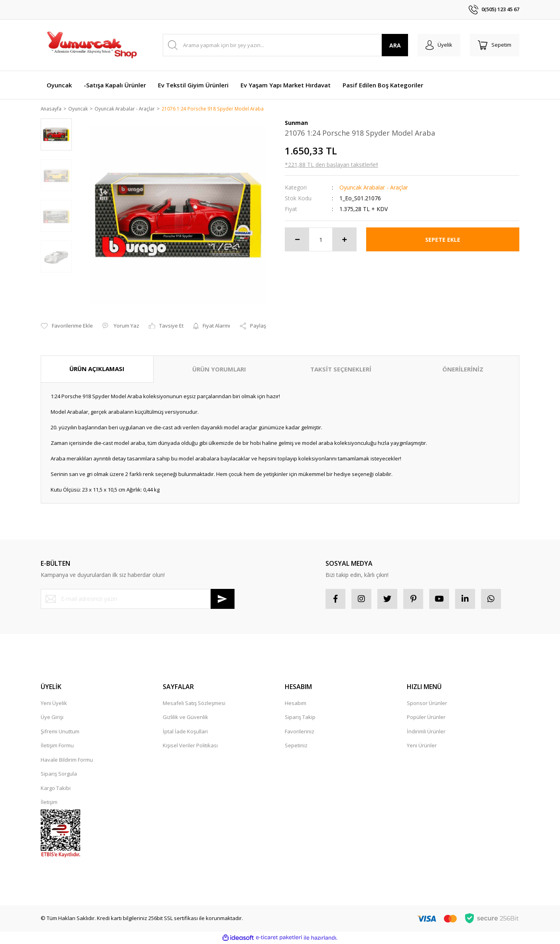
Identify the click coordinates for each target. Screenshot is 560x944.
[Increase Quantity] (344, 240)
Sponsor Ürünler (427, 703)
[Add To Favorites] (67, 327)
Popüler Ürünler (426, 718)
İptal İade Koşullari (185, 732)
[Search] (285, 45)
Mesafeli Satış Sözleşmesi (194, 703)
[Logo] (91, 45)
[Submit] (223, 599)
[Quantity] (321, 240)
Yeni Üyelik (54, 703)
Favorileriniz (300, 732)
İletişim (49, 803)
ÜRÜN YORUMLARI (219, 370)
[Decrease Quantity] (297, 240)
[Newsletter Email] (138, 599)
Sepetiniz (296, 746)
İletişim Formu (57, 746)
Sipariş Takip (300, 718)
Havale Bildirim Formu (67, 760)
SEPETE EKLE (443, 240)
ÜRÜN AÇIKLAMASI (97, 369)
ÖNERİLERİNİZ (463, 370)
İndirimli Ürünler (426, 732)
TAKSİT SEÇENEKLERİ (341, 370)
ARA (395, 45)
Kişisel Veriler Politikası (190, 746)
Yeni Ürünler (422, 746)
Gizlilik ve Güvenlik (185, 718)
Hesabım (296, 703)
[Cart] (495, 45)
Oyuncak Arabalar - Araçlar (374, 188)
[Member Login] (439, 45)
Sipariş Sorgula (59, 774)
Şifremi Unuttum (60, 732)
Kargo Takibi (56, 788)
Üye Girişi (52, 718)
